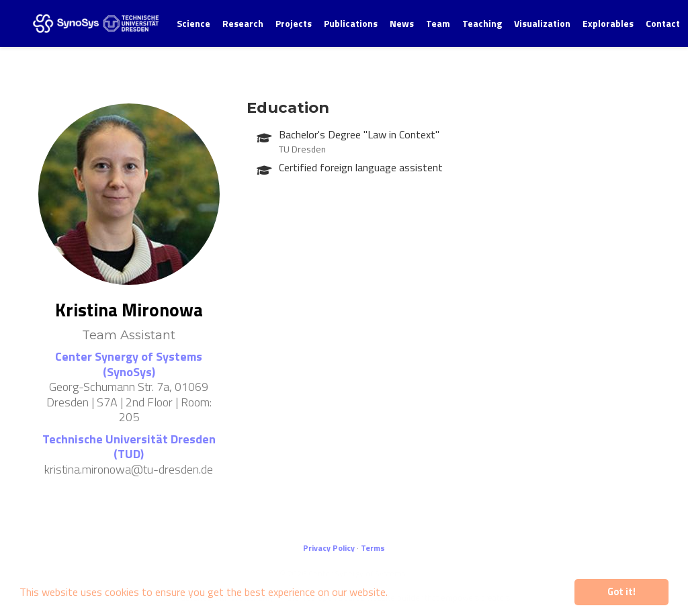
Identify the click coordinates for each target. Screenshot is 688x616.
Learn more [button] (420, 592)
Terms (373, 548)
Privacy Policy (329, 548)
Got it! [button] (621, 592)
